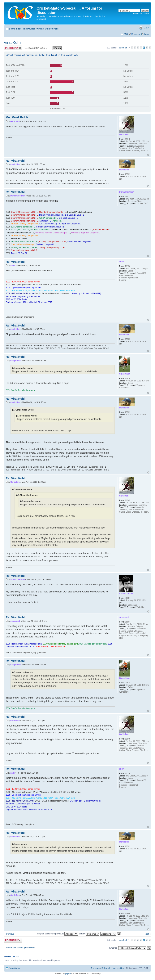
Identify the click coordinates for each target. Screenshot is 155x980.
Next (147, 934)
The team (95, 968)
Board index (15, 29)
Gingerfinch (16, 361)
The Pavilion (29, 29)
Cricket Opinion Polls (48, 29)
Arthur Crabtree (17, 580)
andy (13, 265)
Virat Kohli (13, 43)
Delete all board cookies (113, 968)
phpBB (68, 974)
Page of (123, 48)
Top (148, 155)
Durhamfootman (18, 196)
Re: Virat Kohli (17, 117)
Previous (10, 934)
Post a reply (13, 48)
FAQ (126, 34)
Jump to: (113, 948)
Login (147, 34)
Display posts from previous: (58, 934)
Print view (141, 28)
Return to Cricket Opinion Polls (20, 948)
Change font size (146, 28)
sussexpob (15, 621)
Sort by (89, 934)
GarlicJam (15, 121)
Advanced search (141, 14)
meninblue (15, 164)
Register (136, 34)
